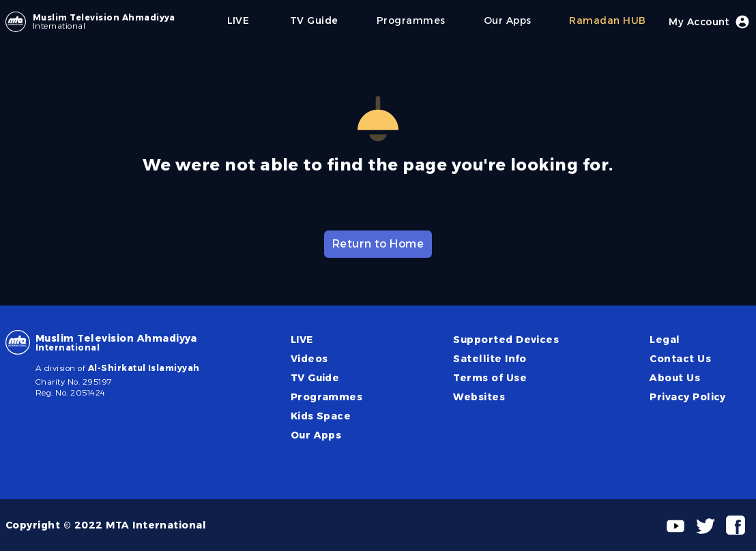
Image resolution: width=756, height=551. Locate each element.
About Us (675, 378)
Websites (479, 397)
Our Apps (316, 435)
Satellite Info (490, 359)
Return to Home (378, 244)
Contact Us (680, 359)
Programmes (327, 397)
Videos (309, 359)
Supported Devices (506, 340)
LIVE (302, 340)
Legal (665, 340)
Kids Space (321, 416)
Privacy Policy (688, 397)
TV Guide (315, 378)
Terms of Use (490, 378)
